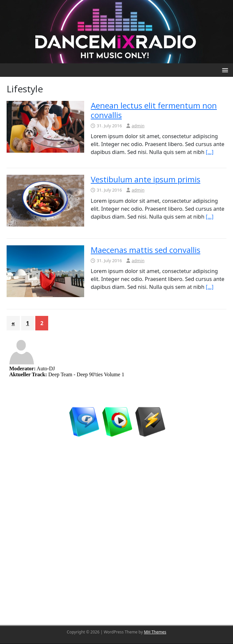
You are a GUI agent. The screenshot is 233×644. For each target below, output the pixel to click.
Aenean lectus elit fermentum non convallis (154, 110)
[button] (224, 70)
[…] (210, 152)
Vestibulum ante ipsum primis (146, 179)
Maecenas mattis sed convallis (146, 250)
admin (138, 126)
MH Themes (155, 632)
